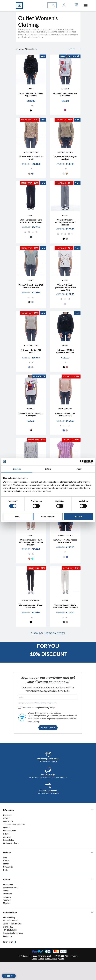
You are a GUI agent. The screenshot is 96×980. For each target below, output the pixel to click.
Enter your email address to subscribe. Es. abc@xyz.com (37, 721)
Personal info (8, 902)
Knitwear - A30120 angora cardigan (65, 160)
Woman (6, 878)
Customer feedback (11, 861)
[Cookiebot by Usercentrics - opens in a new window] (82, 462)
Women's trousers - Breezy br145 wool (31, 620)
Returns (6, 852)
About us (7, 845)
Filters (7, 976)
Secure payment (10, 849)
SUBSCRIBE (48, 745)
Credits (41, 976)
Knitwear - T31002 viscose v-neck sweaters (65, 553)
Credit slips (7, 912)
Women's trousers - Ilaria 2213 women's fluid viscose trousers (31, 554)
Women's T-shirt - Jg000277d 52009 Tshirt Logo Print (65, 293)
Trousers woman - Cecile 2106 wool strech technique (65, 622)
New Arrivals (8, 885)
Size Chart (7, 855)
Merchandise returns (11, 905)
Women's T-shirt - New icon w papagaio (31, 424)
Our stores (7, 833)
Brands (6, 882)
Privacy (74, 974)
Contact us (7, 954)
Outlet (6, 888)
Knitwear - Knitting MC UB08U (31, 359)
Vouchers (7, 918)
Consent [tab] (17, 469)
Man (5, 875)
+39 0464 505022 (10, 948)
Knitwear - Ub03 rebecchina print (31, 160)
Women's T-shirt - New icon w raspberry (65, 95)
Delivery (6, 836)
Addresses (7, 915)
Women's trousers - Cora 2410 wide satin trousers (31, 224)
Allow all (78, 516)
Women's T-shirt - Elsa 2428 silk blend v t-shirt (31, 292)
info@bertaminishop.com (13, 951)
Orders (6, 909)
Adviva (62, 976)
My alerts (7, 921)
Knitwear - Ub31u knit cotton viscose (65, 424)
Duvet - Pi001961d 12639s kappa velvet (31, 95)
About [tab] (79, 469)
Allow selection (48, 516)
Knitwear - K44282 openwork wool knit (65, 359)
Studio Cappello (51, 976)
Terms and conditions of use (14, 842)
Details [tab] (48, 469)
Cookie (34, 976)
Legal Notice (8, 839)
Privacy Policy (9, 858)
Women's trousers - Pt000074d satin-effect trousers (65, 226)
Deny (18, 516)
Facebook (16, 960)
